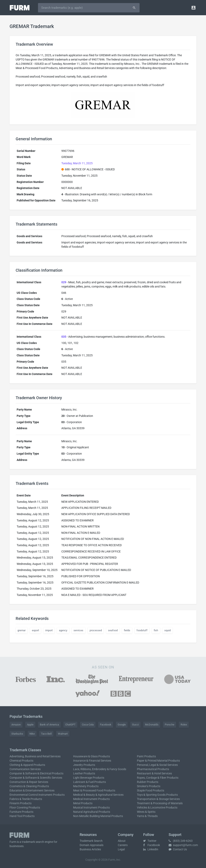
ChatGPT (70, 725)
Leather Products (84, 773)
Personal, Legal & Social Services (157, 765)
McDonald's (152, 725)
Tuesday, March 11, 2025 (77, 163)
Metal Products (83, 803)
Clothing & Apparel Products (27, 765)
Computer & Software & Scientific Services (36, 778)
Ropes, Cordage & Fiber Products (158, 778)
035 (64, 337)
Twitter (150, 841)
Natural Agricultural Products (92, 812)
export (35, 630)
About (122, 841)
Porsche (170, 725)
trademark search (33, 842)
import (49, 630)
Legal (121, 849)
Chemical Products (21, 761)
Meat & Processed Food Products (94, 790)
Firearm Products (21, 803)
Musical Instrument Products (91, 807)
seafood (113, 630)
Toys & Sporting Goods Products (157, 795)
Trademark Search (91, 841)
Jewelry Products (84, 765)
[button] (194, 8)
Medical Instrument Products (91, 799)
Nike (32, 734)
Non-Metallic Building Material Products (98, 816)
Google (122, 725)
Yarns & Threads (147, 816)
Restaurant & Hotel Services (154, 773)
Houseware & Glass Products (92, 756)
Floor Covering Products (25, 807)
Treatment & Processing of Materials (160, 803)
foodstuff (142, 630)
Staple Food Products (151, 790)
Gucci (135, 725)
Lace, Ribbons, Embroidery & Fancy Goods (100, 769)
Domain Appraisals (92, 845)
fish (156, 630)
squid (168, 630)
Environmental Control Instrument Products (37, 795)
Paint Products (146, 756)
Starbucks (17, 734)
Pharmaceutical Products (153, 769)
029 (64, 282)
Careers (123, 845)
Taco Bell (46, 734)
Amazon (16, 725)
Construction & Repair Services (29, 782)
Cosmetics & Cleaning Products (29, 786)
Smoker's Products (149, 786)
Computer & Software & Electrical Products (36, 773)
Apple (30, 725)
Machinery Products (86, 786)
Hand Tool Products (22, 816)
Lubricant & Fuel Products (89, 782)
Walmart (63, 734)
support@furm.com (183, 845)
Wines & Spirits (146, 812)
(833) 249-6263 (181, 841)
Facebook (106, 725)
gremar (22, 630)
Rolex (184, 725)
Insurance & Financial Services (92, 761)
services (78, 630)
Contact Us (178, 849)
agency (63, 630)
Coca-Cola (88, 725)
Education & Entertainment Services (32, 790)
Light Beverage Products (89, 778)
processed (96, 630)
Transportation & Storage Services (158, 799)
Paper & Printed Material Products (158, 761)
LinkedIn (151, 849)
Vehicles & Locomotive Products (157, 807)
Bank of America (49, 725)
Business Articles (90, 849)
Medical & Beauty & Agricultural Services (98, 795)
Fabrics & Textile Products (26, 799)
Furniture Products (21, 812)
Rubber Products (148, 782)
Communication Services (25, 769)
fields (127, 630)
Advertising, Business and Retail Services (35, 756)
